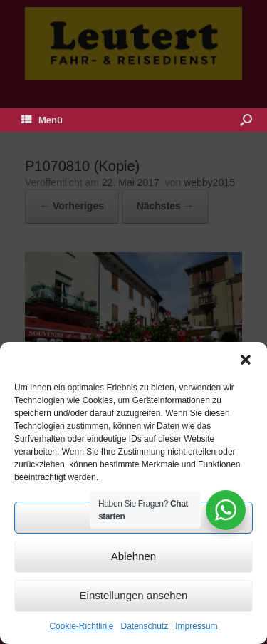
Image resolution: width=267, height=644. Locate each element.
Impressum (196, 626)
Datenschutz (145, 626)
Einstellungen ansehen (134, 595)
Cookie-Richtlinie (81, 626)
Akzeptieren (133, 517)
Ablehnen (133, 556)
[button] (246, 360)
